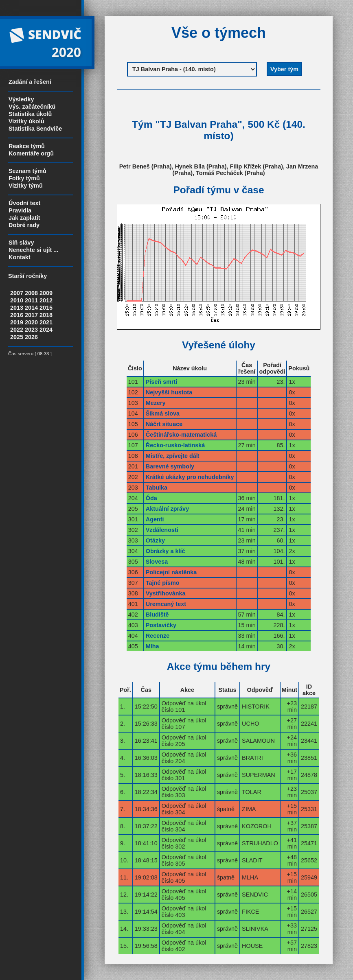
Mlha (152, 646)
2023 (31, 330)
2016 (17, 315)
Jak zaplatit (24, 218)
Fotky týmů (24, 178)
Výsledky (21, 99)
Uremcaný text (166, 604)
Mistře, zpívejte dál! (173, 456)
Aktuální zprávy (167, 509)
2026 (31, 337)
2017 (31, 315)
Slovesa (157, 562)
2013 (17, 308)
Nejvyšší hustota (169, 392)
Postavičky (161, 625)
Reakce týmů (27, 146)
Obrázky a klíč (166, 551)
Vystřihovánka (166, 593)
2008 (31, 293)
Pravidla (20, 210)
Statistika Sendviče (35, 129)
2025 (17, 337)
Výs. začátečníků (32, 107)
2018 (46, 315)
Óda (151, 498)
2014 (31, 308)
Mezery (156, 403)
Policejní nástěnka (171, 572)
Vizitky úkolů (26, 121)
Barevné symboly (170, 466)
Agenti (155, 519)
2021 (46, 322)
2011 (31, 300)
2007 (17, 293)
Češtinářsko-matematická (181, 435)
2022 (17, 330)
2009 (46, 293)
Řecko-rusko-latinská (175, 445)
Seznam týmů (27, 171)
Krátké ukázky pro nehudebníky (190, 477)
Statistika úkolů (30, 114)
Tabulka (157, 488)
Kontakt (20, 257)
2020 (31, 322)
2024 (46, 330)
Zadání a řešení (30, 82)
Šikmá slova (163, 413)
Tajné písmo (163, 583)
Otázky (155, 540)
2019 (17, 322)
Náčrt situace (164, 424)
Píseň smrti (162, 382)
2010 (17, 300)
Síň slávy (21, 243)
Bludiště (157, 615)
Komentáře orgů (31, 153)
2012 (46, 300)
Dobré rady (24, 225)
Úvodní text (24, 203)
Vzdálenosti (162, 530)
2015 (46, 308)
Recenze (158, 636)
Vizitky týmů (26, 186)
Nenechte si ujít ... (33, 250)
